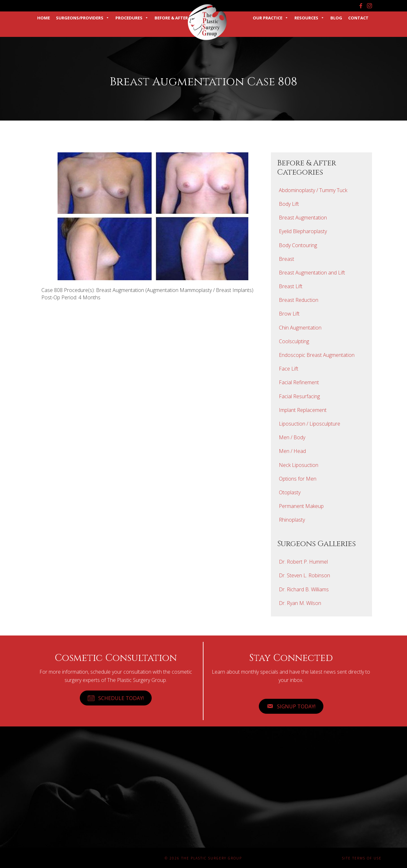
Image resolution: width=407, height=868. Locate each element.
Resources (309, 18)
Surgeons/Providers (83, 18)
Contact (358, 18)
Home (44, 18)
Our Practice (271, 18)
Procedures (132, 18)
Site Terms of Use (362, 858)
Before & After (171, 18)
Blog (336, 18)
